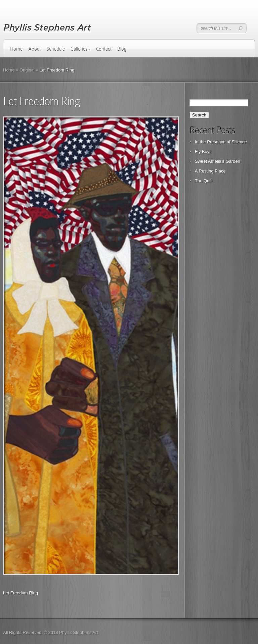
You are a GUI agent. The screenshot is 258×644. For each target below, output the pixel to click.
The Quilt (204, 181)
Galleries (80, 49)
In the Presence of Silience (221, 142)
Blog (122, 49)
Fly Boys (203, 152)
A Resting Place (210, 171)
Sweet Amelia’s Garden (218, 161)
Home (16, 49)
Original (27, 70)
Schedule (56, 49)
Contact (104, 49)
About (34, 49)
